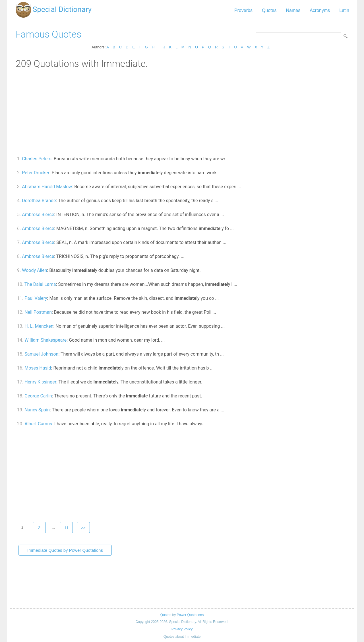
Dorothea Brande (39, 201)
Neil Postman (38, 312)
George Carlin (38, 396)
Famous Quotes (48, 34)
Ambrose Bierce (38, 215)
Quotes (269, 10)
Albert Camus (38, 424)
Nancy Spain (37, 410)
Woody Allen (34, 270)
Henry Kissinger (40, 382)
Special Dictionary (62, 9)
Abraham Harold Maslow (47, 187)
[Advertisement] (182, 112)
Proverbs (243, 10)
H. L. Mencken (39, 326)
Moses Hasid (38, 368)
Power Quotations (190, 615)
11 (66, 528)
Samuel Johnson (41, 354)
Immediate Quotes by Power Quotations (65, 550)
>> (83, 528)
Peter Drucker (36, 173)
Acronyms (320, 10)
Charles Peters (37, 159)
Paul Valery (36, 298)
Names (293, 10)
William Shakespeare (45, 340)
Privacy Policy (182, 629)
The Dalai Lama (40, 284)
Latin (344, 10)
